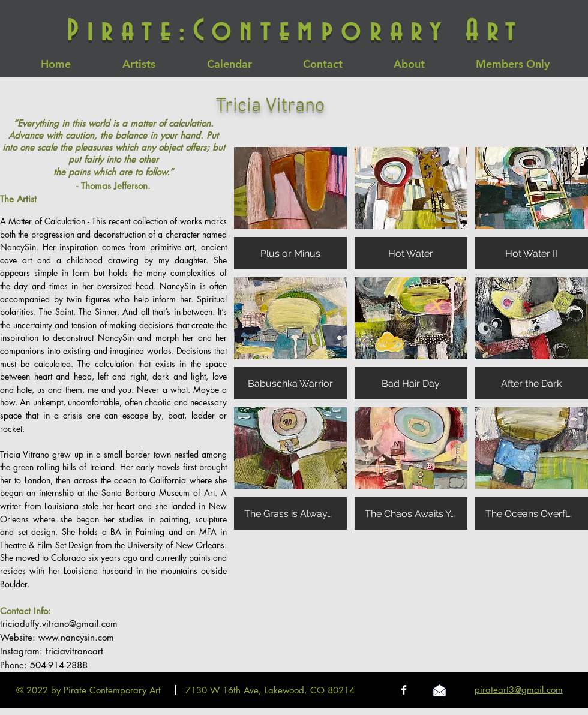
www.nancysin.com (76, 637)
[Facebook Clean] (404, 690)
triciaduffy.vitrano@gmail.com (59, 624)
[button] (290, 208)
